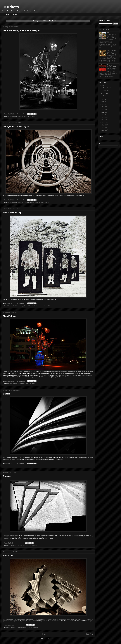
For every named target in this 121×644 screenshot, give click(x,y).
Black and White (12, 466)
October (106, 93)
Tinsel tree (106, 90)
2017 (103, 110)
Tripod (33, 384)
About (15, 14)
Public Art (35, 116)
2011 (103, 125)
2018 (103, 107)
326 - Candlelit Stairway (112, 51)
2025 (103, 86)
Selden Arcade (16, 459)
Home (7, 14)
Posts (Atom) (52, 639)
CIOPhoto (10, 7)
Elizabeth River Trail (29, 306)
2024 (103, 99)
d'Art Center (37, 459)
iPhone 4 (19, 628)
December (106, 88)
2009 (103, 130)
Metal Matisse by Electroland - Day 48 (22, 30)
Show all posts (60, 21)
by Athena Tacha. (11, 535)
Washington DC (45, 202)
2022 (103, 102)
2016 (103, 112)
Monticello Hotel (7, 539)
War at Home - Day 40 (14, 212)
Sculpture (37, 466)
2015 (103, 115)
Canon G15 (20, 466)
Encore (7, 394)
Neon (33, 202)
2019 (103, 104)
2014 (103, 117)
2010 (103, 128)
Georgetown (27, 202)
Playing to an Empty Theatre (112, 66)
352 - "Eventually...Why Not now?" (112, 34)
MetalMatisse (10, 316)
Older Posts (90, 634)
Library (37, 306)
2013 (103, 120)
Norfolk (29, 116)
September (106, 96)
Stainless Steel (44, 466)
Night (25, 116)
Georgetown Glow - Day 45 (16, 126)
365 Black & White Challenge (15, 116)
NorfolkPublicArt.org (28, 377)
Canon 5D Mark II (12, 384)
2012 (103, 122)
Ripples (7, 476)
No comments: (21, 114)
